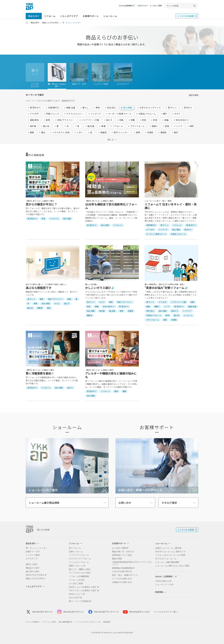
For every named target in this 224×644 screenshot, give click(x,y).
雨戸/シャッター (121, 132)
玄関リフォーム (76, 552)
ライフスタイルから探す (80, 573)
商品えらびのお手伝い (51, 23)
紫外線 (33, 126)
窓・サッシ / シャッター (36, 548)
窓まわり (188, 108)
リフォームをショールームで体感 (170, 555)
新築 (103, 126)
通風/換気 (34, 120)
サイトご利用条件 (33, 622)
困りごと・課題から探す (80, 569)
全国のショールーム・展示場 (168, 548)
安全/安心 (111, 108)
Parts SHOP (74, 598)
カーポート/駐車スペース (120, 114)
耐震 (133, 120)
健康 (32, 132)
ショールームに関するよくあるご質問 (172, 566)
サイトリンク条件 (49, 622)
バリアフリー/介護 (90, 120)
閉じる (111, 140)
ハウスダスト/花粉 (61, 132)
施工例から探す (33, 571)
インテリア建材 (33, 555)
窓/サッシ (172, 108)
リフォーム (50, 16)
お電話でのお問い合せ (122, 582)
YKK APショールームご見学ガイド (170, 552)
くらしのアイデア (69, 16)
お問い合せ (125, 503)
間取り (155, 126)
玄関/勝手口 (54, 108)
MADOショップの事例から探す (83, 587)
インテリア (96, 114)
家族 (167, 126)
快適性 (150, 132)
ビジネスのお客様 (186, 16)
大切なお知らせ (162, 581)
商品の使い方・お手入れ (123, 552)
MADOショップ (76, 594)
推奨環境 (107, 622)
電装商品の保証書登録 (122, 568)
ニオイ (80, 132)
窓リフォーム (75, 548)
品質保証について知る (122, 555)
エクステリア (32, 559)
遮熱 (138, 132)
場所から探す (32, 564)
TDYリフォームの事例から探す (83, 590)
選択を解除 (194, 95)
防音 (155, 120)
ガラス (177, 114)
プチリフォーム (137, 126)
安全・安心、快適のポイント (125, 575)
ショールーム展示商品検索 (44, 503)
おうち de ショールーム (166, 559)
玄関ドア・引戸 (33, 552)
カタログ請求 (169, 503)
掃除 (192, 126)
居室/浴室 (71, 108)
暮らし (85, 108)
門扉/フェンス (53, 114)
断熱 (48, 120)
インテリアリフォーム (79, 555)
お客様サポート (91, 16)
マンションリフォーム (79, 562)
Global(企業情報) (125, 6)
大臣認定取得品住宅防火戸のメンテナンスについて (132, 563)
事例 (98, 108)
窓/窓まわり (35, 108)
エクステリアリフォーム (80, 559)
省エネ (109, 120)
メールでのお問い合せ (122, 579)
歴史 (176, 132)
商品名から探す (33, 568)
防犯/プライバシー (66, 120)
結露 (166, 120)
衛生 (43, 132)
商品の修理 (117, 559)
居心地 (46, 126)
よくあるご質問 (156, 6)
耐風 (121, 120)
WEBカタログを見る (35, 575)
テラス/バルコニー (75, 114)
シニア (179, 126)
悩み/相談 (128, 108)
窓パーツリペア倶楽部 (79, 601)
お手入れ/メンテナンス (150, 108)
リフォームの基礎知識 (79, 576)
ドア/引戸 (34, 114)
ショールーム (110, 16)
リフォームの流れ (77, 580)
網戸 (165, 114)
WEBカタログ (143, 6)
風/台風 (91, 126)
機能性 (164, 132)
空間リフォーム (76, 566)
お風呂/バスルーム (147, 114)
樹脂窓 (103, 132)
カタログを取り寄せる (122, 571)
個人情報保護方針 (66, 622)
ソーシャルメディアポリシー (88, 622)
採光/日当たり (182, 120)
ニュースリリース (163, 584)
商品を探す (34, 16)
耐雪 (144, 120)
